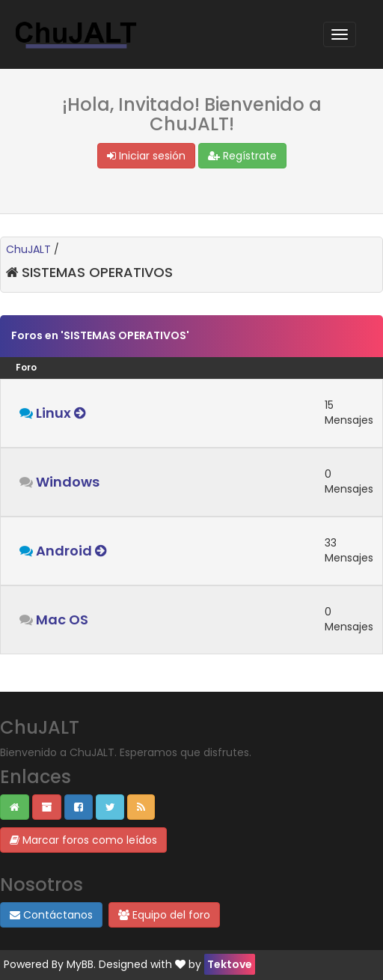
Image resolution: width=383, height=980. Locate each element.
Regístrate (242, 156)
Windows (68, 482)
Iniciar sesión (146, 156)
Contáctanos (51, 915)
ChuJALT (28, 249)
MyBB (80, 964)
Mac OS (62, 620)
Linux (53, 413)
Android (64, 551)
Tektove (230, 964)
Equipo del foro (164, 915)
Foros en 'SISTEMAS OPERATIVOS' (100, 335)
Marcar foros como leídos (83, 840)
